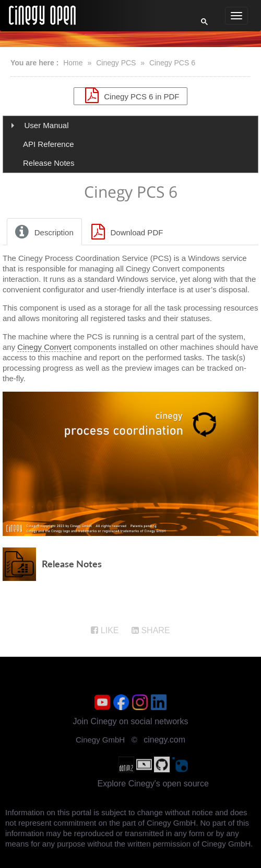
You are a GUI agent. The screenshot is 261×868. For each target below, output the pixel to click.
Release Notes (49, 163)
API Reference (49, 144)
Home (73, 63)
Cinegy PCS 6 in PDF (131, 95)
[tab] (45, 232)
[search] (134, 25)
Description (43, 232)
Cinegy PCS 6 (172, 63)
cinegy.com (164, 740)
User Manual (47, 125)
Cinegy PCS (116, 63)
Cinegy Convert (44, 347)
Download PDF (126, 232)
